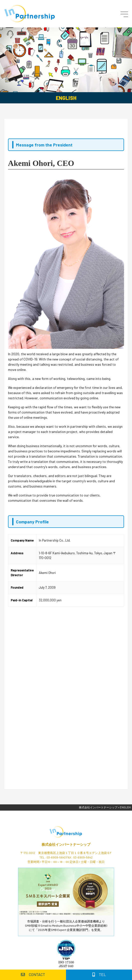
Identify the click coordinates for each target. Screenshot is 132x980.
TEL (99, 974)
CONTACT (33, 974)
